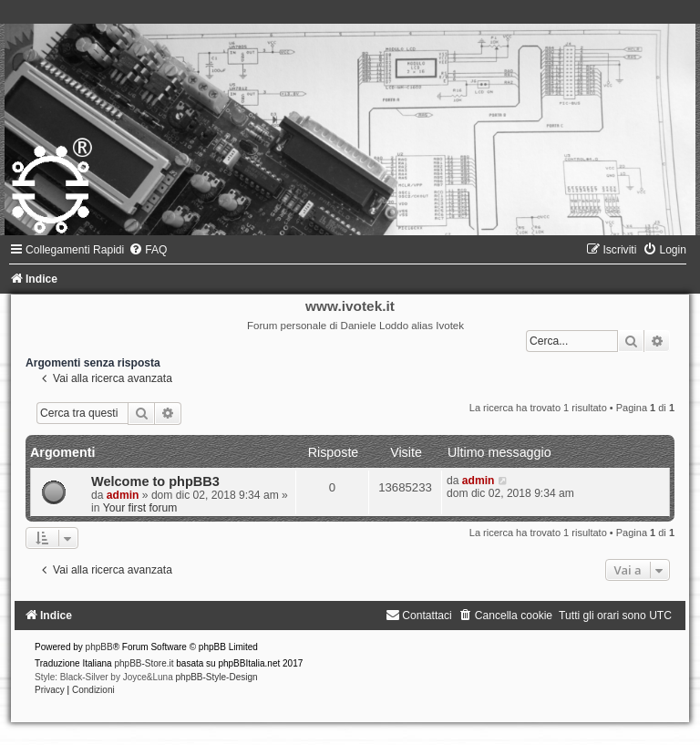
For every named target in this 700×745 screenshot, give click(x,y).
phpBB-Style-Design (217, 677)
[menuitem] (148, 250)
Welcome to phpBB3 (155, 481)
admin (123, 495)
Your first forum (140, 508)
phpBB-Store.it (144, 663)
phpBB (99, 647)
